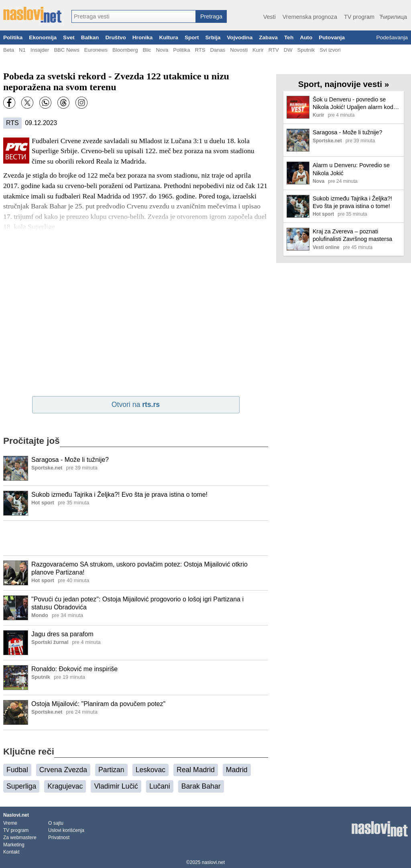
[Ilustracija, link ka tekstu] (16, 469)
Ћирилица (393, 17)
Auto (306, 37)
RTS (200, 50)
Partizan (111, 770)
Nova (162, 50)
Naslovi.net (16, 815)
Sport (192, 37)
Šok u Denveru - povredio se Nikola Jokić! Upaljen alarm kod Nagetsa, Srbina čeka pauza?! (353, 104)
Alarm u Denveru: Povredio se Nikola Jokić (351, 169)
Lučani (160, 786)
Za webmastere (20, 838)
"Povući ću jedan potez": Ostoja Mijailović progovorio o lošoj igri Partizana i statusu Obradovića (137, 603)
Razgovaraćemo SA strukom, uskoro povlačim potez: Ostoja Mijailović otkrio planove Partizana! (139, 569)
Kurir (258, 50)
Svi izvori (330, 50)
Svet (69, 37)
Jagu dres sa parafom (62, 634)
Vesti (270, 17)
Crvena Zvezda (63, 770)
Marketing (14, 845)
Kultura (169, 37)
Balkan (90, 37)
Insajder (40, 50)
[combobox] (134, 16)
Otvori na (136, 405)
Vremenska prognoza (310, 17)
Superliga (21, 786)
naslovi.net (213, 862)
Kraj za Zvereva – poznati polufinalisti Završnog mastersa (352, 235)
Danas (218, 50)
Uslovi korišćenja (66, 830)
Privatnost (59, 838)
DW (288, 50)
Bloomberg (125, 50)
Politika (13, 37)
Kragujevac (65, 786)
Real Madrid (196, 770)
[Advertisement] (136, 538)
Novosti (239, 50)
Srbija (213, 37)
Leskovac (151, 770)
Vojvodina (240, 37)
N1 (22, 50)
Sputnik (306, 50)
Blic (147, 50)
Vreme (10, 823)
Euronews (96, 50)
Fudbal (17, 770)
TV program (359, 17)
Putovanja (332, 37)
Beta (9, 50)
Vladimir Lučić (116, 786)
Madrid (237, 770)
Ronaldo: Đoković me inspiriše (74, 669)
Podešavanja (392, 37)
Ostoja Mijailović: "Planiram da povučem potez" (98, 704)
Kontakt (11, 852)
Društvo (115, 37)
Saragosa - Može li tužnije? (70, 460)
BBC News (66, 50)
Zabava (268, 37)
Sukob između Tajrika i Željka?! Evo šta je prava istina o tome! (119, 495)
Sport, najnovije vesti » (344, 84)
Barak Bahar (201, 786)
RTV (274, 50)
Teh (289, 37)
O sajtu (56, 823)
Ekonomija (43, 37)
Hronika (143, 37)
